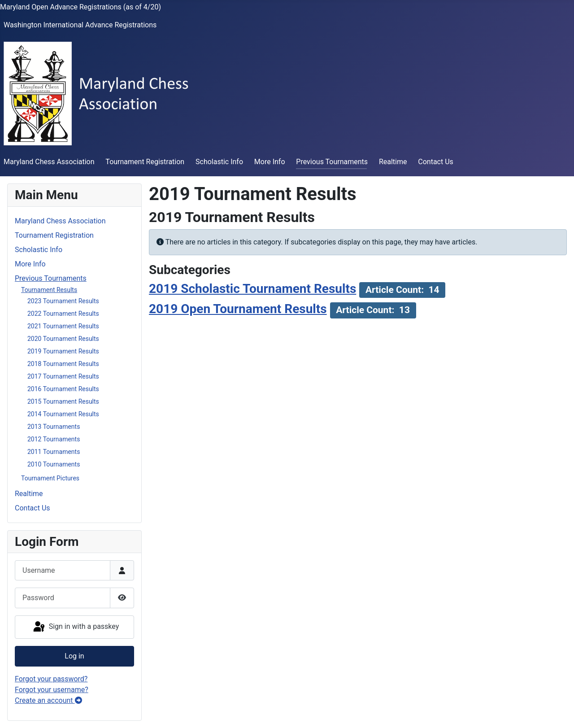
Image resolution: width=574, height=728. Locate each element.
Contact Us (436, 162)
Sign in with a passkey (76, 627)
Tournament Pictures (50, 478)
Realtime (393, 162)
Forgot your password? (51, 679)
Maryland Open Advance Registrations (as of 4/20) (80, 7)
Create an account (48, 700)
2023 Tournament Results (63, 301)
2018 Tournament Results (63, 364)
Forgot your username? (52, 690)
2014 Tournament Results (63, 414)
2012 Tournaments (54, 439)
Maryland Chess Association (49, 162)
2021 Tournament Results (63, 326)
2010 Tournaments (54, 464)
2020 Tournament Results (63, 339)
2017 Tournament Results (63, 376)
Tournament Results (49, 290)
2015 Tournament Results (63, 401)
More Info (270, 162)
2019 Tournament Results (63, 351)
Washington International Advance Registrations (80, 25)
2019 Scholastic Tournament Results (252, 289)
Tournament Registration (145, 162)
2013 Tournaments (54, 427)
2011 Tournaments (54, 452)
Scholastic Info (219, 162)
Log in (74, 656)
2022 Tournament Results (63, 314)
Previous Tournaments (332, 162)
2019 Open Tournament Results (238, 309)
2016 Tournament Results (63, 389)
